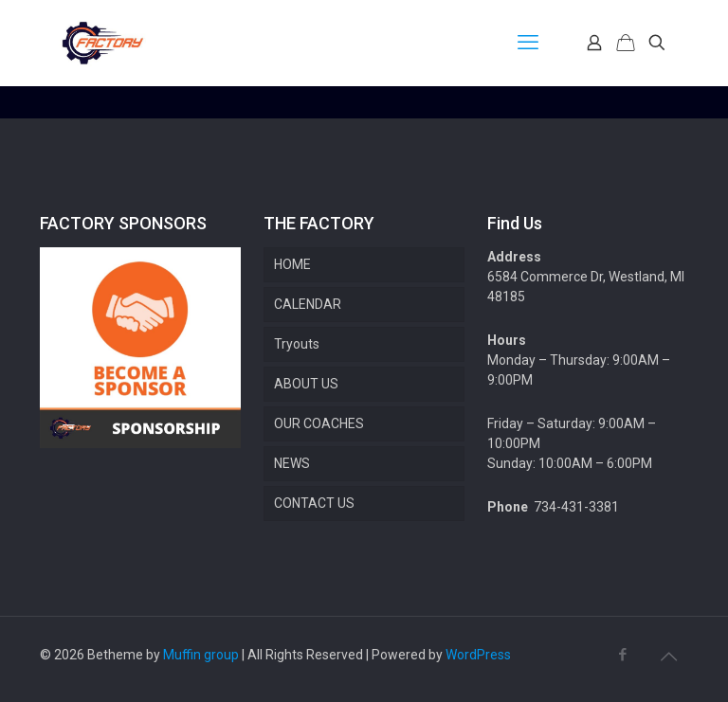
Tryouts (297, 344)
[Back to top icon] (668, 657)
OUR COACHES (319, 423)
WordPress (478, 655)
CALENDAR (308, 304)
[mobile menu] (528, 43)
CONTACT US (314, 503)
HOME (292, 264)
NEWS (292, 463)
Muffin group (201, 655)
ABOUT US (306, 384)
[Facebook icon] (622, 655)
